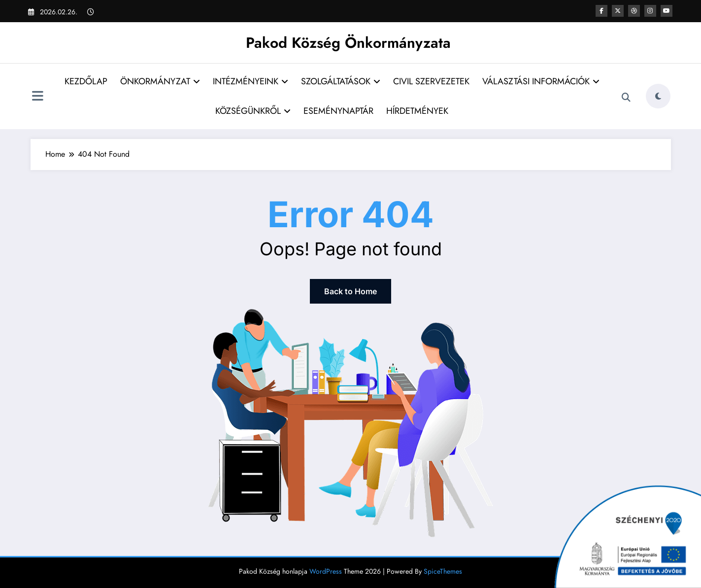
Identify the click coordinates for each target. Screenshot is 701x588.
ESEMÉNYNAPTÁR (338, 111)
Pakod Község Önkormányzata (348, 43)
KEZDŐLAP (86, 81)
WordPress (326, 571)
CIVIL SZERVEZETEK (431, 81)
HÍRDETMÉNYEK (417, 111)
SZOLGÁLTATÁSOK (341, 81)
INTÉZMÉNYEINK (250, 81)
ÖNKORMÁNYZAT (160, 81)
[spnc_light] (658, 96)
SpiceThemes (443, 571)
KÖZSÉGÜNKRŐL (253, 111)
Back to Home (350, 291)
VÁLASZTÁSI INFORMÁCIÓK (541, 81)
